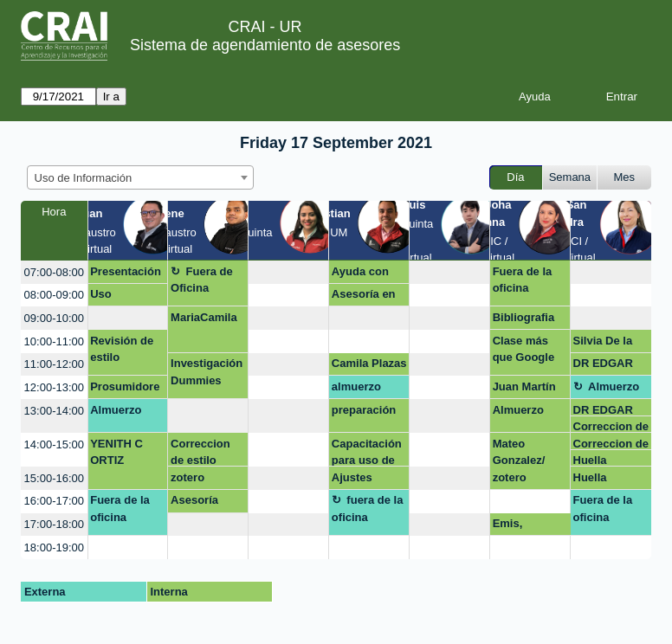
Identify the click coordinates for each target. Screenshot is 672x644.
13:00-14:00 (54, 411)
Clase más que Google (524, 349)
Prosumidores (125, 390)
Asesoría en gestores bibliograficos (368, 297)
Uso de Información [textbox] (84, 178)
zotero (187, 477)
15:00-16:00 (54, 478)
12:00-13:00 (54, 387)
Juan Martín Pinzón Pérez (528, 390)
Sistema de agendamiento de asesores (265, 45)
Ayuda (535, 97)
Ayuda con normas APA (365, 274)
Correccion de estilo (611, 426)
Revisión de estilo (122, 349)
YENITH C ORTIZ (116, 452)
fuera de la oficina (368, 509)
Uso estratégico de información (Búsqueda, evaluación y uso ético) (124, 297)
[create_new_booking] (288, 272)
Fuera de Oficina (202, 280)
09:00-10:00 (54, 318)
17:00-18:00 (54, 524)
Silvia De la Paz (603, 344)
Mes (625, 177)
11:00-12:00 (54, 364)
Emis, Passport (517, 526)
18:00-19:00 (54, 547)
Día (515, 177)
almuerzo (356, 386)
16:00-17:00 (54, 501)
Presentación (126, 271)
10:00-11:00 (54, 341)
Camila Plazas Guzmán (369, 366)
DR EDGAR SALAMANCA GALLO (610, 366)
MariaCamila (204, 317)
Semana (570, 177)
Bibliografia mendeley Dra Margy (530, 320)
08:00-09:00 (54, 295)
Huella (590, 460)
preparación (364, 410)
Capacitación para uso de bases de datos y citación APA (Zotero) (367, 452)
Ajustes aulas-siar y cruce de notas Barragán (363, 480)
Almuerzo (614, 386)
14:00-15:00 (54, 444)
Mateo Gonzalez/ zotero (519, 460)
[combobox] (140, 177)
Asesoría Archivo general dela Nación (204, 503)
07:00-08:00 (54, 272)
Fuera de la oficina (523, 280)
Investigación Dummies (207, 372)
